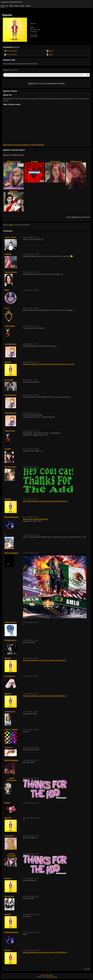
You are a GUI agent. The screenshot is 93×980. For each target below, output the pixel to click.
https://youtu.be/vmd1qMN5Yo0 (36, 519)
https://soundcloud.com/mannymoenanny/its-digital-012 (45, 501)
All (7, 6)
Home (3, 6)
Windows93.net (51, 977)
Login (51, 975)
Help (47, 975)
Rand (11, 6)
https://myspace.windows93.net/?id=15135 (20, 64)
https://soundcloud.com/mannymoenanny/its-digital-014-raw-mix (49, 364)
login (11, 225)
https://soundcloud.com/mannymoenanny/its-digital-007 (45, 952)
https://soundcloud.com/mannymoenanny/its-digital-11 (45, 660)
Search (28, 6)
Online (16, 6)
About (43, 975)
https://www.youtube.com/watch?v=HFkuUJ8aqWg (23, 145)
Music (22, 6)
